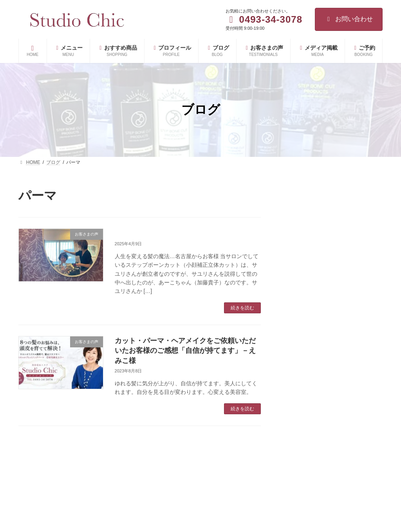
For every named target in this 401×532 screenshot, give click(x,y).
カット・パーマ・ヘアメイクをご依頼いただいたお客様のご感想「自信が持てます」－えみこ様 (185, 350)
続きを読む (242, 308)
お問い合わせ (349, 19)
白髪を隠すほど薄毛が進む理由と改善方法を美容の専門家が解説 (350, 483)
